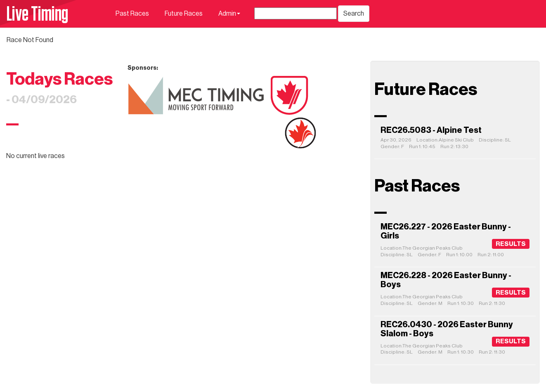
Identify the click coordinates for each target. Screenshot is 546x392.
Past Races (132, 14)
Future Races (184, 14)
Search (354, 14)
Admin (229, 14)
